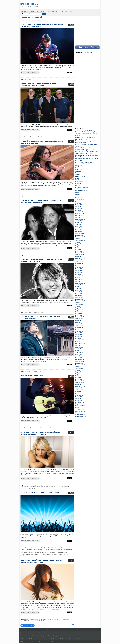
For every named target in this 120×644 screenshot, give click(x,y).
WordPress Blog (80, 415)
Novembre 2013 (80, 365)
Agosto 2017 (79, 285)
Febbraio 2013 (80, 381)
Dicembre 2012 (80, 384)
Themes (78, 413)
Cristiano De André (29, 79)
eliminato (55, 485)
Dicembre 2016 (80, 299)
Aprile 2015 (79, 335)
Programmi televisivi (81, 187)
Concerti (78, 175)
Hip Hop (78, 180)
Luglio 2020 (79, 223)
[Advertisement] (70, 5)
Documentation (80, 406)
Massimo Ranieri (53, 487)
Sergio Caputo (34, 554)
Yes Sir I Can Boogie (42, 621)
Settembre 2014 (80, 347)
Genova (36, 371)
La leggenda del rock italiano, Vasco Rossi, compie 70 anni (86, 138)
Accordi (33, 633)
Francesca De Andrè (39, 196)
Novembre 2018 (80, 258)
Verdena (29, 556)
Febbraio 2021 (80, 210)
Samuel (65, 553)
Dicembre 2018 (80, 256)
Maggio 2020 (79, 226)
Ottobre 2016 (79, 303)
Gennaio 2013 (79, 383)
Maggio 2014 (79, 354)
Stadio (48, 554)
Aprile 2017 (79, 292)
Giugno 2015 (79, 331)
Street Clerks (53, 554)
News (71, 12)
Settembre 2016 (80, 304)
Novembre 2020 (80, 216)
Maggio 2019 (79, 248)
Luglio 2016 (79, 308)
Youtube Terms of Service (34, 636)
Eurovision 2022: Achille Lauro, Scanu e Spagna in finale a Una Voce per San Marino (87, 134)
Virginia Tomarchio (31, 488)
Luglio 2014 (79, 351)
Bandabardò (44, 548)
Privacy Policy (23, 636)
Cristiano (23, 604)
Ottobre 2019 (79, 239)
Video (77, 192)
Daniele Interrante (43, 619)
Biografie (38, 633)
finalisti (66, 485)
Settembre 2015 (80, 326)
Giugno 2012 (79, 395)
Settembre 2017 (80, 283)
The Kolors (23, 488)
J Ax (48, 551)
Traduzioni (52, 633)
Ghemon (39, 551)
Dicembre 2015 (80, 320)
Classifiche (78, 173)
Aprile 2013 (79, 377)
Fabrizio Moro (57, 549)
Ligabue (52, 551)
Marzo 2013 (79, 379)
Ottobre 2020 (79, 217)
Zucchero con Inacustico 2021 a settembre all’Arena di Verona (85, 163)
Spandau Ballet (42, 554)
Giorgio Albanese (25, 487)
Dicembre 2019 (80, 235)
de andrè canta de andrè (40, 428)
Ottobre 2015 (79, 324)
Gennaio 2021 (79, 212)
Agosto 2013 (79, 370)
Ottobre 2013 (79, 367)
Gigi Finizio (44, 551)
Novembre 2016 (80, 301)
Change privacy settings (58, 636)
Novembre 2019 (80, 237)
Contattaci (25, 12)
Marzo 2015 (79, 336)
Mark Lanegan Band (25, 553)
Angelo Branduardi (36, 548)
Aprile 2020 (79, 228)
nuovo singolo (65, 619)
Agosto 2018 (79, 264)
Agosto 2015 (79, 328)
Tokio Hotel (23, 556)
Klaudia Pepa (37, 487)
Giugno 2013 (79, 374)
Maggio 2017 (79, 290)
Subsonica (60, 554)
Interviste (78, 184)
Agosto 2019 (79, 242)
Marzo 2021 (79, 208)
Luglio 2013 (79, 372)
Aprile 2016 (79, 313)
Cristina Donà (34, 549)
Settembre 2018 (80, 262)
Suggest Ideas (80, 409)
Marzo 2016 (79, 315)
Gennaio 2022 (79, 200)
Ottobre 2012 (79, 388)
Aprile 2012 (79, 399)
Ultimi (58, 633)
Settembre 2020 (80, 219)
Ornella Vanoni (53, 553)
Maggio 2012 (79, 397)
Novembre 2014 (80, 344)
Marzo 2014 (79, 358)
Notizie (44, 12)
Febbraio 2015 (80, 338)
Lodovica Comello (59, 551)
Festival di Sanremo (81, 176)
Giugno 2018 (79, 267)
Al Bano (26, 548)
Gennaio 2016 (79, 319)
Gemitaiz (34, 551)
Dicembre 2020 (80, 214)
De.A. (49, 619)
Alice (29, 548)
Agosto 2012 (79, 392)
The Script (65, 554)
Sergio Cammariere (25, 554)
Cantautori (79, 171)
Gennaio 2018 (79, 276)
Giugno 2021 (79, 203)
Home (23, 21)
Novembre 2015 (80, 322)
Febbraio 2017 (80, 296)
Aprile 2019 (79, 249)
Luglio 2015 (79, 329)
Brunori (50, 548)
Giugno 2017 (79, 288)
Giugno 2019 (79, 246)
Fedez (62, 549)
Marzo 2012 (79, 400)
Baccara (26, 619)
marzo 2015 (34, 553)
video (35, 621)
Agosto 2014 (79, 349)
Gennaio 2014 (79, 361)
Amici (37, 12)
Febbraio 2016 (80, 317)
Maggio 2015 (79, 333)
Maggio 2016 (79, 312)
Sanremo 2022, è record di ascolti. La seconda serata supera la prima (86, 149)
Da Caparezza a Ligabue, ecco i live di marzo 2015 (41, 493)
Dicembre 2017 (80, 278)
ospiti (62, 487)
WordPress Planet (81, 416)
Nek (59, 487)
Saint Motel (60, 553)
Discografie (27, 633)
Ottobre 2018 (79, 260)
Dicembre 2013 (80, 363)
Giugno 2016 (79, 310)
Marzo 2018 (79, 272)
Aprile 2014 (79, 356)
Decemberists (49, 549)
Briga (41, 485)
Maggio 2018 (79, 269)
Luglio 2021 (79, 201)
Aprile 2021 (79, 207)
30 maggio (26, 485)
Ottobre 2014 (79, 345)
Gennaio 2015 (79, 340)
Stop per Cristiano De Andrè (32, 376)
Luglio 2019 (79, 244)
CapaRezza (55, 548)
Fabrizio (37, 604)
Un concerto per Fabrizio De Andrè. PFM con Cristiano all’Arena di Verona (39, 85)
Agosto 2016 (79, 306)
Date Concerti (45, 633)
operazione (50, 428)
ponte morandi (42, 371)
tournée (55, 428)
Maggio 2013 (79, 376)
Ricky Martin (67, 487)
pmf (44, 137)
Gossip (77, 178)
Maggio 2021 (79, 205)
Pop (49, 12)
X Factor (78, 194)
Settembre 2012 (80, 390)
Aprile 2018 (79, 271)
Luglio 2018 (79, 265)
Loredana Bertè (44, 487)
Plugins (78, 408)
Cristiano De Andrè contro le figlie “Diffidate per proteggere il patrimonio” (41, 201)
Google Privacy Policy (46, 636)
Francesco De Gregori (26, 551)
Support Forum (80, 411)
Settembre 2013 (80, 368)
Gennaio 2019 (79, 255)
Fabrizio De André (38, 137)
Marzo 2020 (79, 230)
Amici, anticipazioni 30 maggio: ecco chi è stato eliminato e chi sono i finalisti (40, 433)
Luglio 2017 (79, 287)
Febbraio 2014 (80, 360)
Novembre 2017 (80, 280)
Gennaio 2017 (79, 297)
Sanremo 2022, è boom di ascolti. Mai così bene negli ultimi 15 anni (86, 152)
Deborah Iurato (41, 549)
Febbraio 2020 (80, 232)
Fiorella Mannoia (68, 549)
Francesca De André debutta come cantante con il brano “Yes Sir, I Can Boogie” (41, 561)
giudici (31, 487)
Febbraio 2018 (80, 274)
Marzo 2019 (79, 251)
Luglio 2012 (79, 393)
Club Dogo (61, 548)
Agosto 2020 (79, 221)
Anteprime (78, 169)
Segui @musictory (88, 53)
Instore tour (79, 182)
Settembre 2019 (80, 240)
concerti (66, 548)
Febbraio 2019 (80, 253)
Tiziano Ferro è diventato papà (85, 130)
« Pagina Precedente (28, 625)
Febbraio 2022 (80, 198)
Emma (62, 485)
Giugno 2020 (79, 224)
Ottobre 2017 (79, 281)
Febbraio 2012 (80, 402)
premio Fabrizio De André (27, 621)
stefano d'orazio (80, 189)
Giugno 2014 (79, 352)
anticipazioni (36, 485)
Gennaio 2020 (79, 233)
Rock (32, 12)
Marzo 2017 (79, 294)
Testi (21, 633)
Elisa (59, 485)
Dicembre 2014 (80, 342)
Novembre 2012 (80, 386)
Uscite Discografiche (60, 12)
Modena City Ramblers (43, 553)
